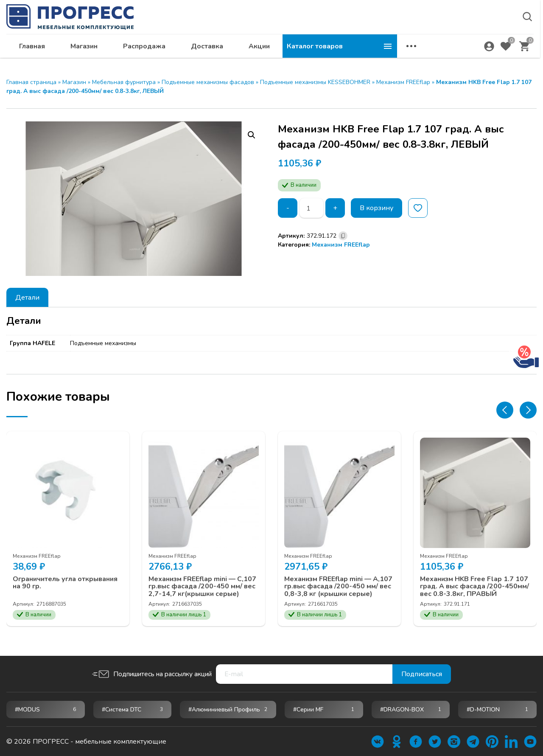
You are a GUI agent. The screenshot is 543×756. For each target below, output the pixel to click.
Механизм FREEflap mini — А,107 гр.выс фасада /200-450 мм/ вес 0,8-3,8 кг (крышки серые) (338, 587)
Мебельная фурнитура (124, 82)
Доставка (322, 49)
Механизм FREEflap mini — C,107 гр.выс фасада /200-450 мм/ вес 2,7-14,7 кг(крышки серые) (202, 587)
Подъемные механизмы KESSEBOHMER (315, 82)
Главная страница (31, 82)
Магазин (199, 49)
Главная (147, 49)
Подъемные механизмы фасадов (208, 82)
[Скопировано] (343, 236)
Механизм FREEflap (403, 82)
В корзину (376, 208)
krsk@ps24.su (460, 28)
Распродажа (259, 49)
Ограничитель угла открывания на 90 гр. (65, 583)
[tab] (27, 297)
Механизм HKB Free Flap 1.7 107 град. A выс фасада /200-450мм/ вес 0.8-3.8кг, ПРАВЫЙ (474, 587)
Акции (374, 49)
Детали (27, 298)
